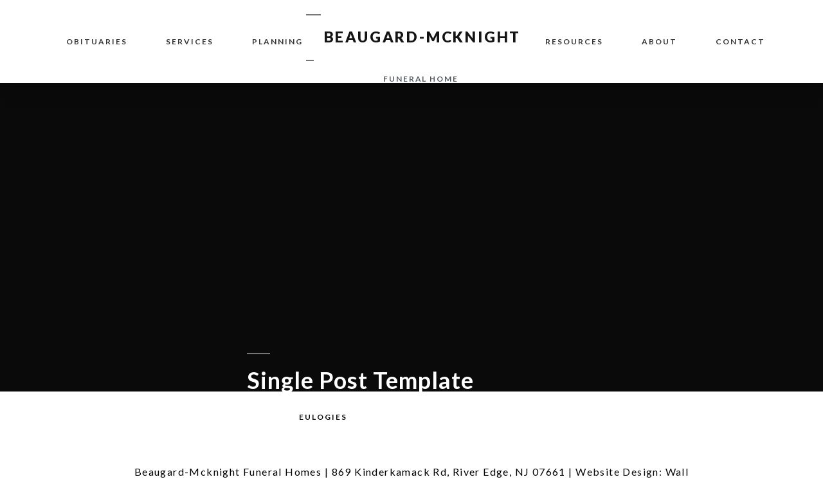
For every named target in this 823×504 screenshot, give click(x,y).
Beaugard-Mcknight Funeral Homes (228, 472)
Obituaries (97, 41)
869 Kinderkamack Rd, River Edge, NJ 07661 (449, 472)
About (659, 41)
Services (190, 41)
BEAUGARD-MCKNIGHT (423, 37)
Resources (574, 41)
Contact (740, 41)
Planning (277, 41)
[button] (323, 417)
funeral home (421, 79)
